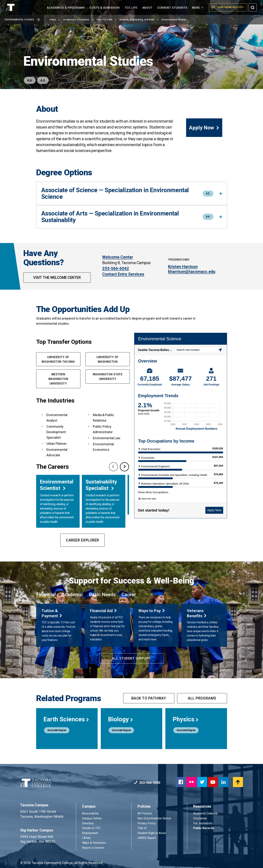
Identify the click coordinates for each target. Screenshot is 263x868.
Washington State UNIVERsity (108, 377)
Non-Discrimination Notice (154, 818)
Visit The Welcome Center (57, 278)
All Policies (145, 813)
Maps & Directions (94, 843)
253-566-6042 (116, 268)
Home (55, 20)
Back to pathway (149, 698)
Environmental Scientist (57, 485)
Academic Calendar (206, 813)
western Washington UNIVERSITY (58, 379)
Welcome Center (118, 257)
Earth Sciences (66, 719)
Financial (46, 595)
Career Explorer (82, 540)
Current (172, 8)
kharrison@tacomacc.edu (192, 272)
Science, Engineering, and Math (139, 20)
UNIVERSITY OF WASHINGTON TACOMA (58, 359)
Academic (72, 595)
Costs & (105, 8)
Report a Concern (93, 848)
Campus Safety (92, 818)
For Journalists (203, 823)
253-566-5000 (147, 783)
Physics (186, 719)
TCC (131, 8)
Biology (121, 719)
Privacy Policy (147, 823)
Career (129, 595)
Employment (90, 833)
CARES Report (147, 838)
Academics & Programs (78, 20)
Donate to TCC (91, 828)
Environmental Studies (22, 20)
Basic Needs (102, 595)
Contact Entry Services (123, 274)
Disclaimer (200, 818)
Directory (88, 823)
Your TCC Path (106, 20)
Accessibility (90, 813)
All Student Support (131, 658)
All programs (202, 698)
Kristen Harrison (183, 267)
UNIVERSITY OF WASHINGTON (108, 359)
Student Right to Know (152, 833)
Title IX (142, 828)
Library (86, 838)
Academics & (66, 8)
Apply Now (204, 128)
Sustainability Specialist (101, 485)
